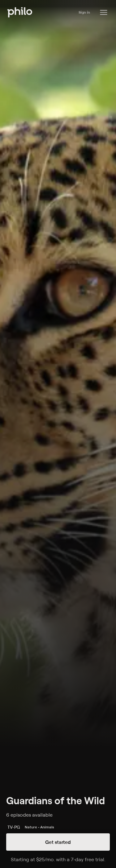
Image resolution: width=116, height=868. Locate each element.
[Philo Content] (104, 12)
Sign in (84, 12)
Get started (58, 842)
